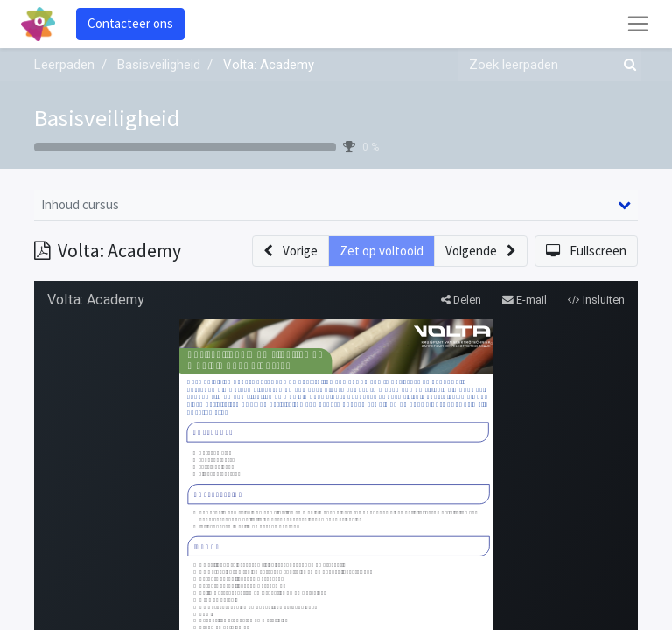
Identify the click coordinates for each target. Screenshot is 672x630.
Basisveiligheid (107, 118)
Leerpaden (64, 65)
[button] (290, 252)
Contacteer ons (130, 23)
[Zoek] (626, 65)
